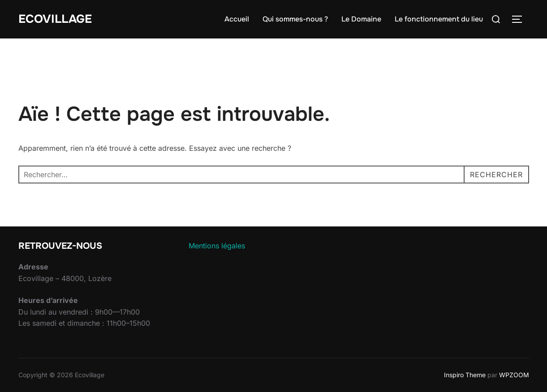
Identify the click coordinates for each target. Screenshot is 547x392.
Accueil (237, 19)
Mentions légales (217, 246)
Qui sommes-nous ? (295, 19)
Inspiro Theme (465, 375)
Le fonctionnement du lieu (439, 19)
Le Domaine (361, 19)
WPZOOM (514, 375)
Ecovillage (55, 19)
